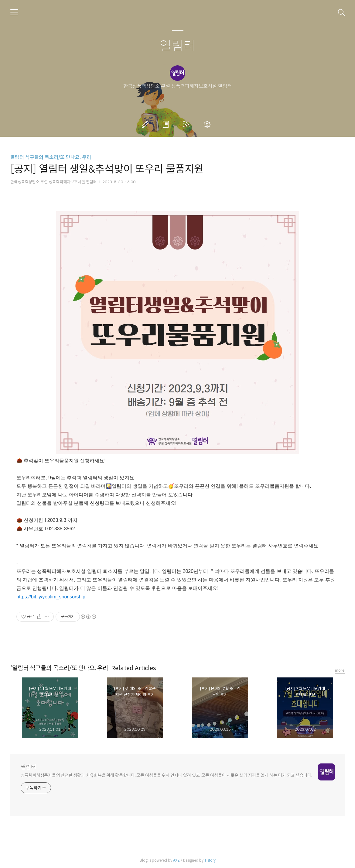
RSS (188, 124)
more (340, 670)
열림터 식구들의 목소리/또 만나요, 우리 (51, 157)
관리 (208, 124)
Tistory (210, 860)
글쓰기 (146, 124)
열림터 (177, 46)
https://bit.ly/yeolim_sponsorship (51, 597)
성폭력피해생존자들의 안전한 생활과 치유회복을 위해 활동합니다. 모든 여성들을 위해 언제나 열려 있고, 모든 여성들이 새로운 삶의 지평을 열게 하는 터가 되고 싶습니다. (166, 775)
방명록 (167, 124)
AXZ (176, 860)
